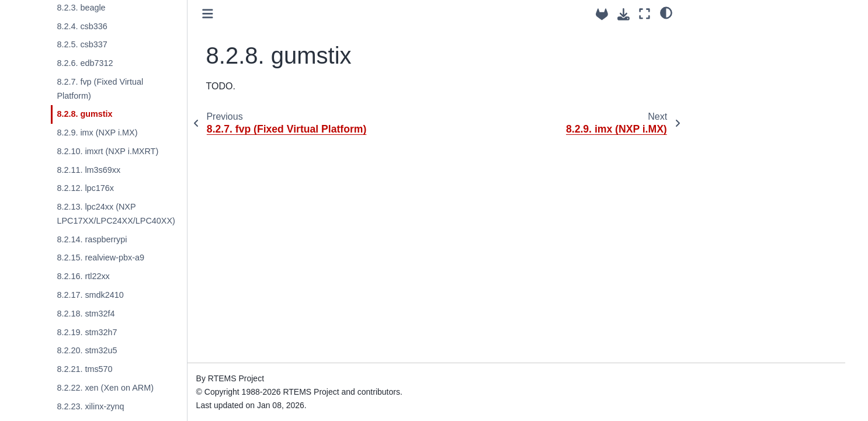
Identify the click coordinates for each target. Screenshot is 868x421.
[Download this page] (624, 14)
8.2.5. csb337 (82, 44)
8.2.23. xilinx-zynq (90, 406)
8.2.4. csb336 (82, 26)
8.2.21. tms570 (84, 369)
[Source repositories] (602, 14)
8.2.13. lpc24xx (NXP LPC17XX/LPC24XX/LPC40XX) (116, 214)
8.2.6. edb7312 (85, 63)
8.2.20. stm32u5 (87, 350)
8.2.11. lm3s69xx (88, 170)
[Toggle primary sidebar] (208, 14)
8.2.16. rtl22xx (83, 276)
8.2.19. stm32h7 (87, 332)
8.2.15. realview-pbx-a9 (100, 258)
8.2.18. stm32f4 (86, 314)
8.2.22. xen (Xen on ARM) (105, 388)
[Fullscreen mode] (645, 14)
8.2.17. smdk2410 (90, 295)
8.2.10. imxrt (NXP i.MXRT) (107, 151)
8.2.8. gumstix (84, 114)
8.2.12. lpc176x (85, 188)
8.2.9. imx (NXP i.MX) (97, 133)
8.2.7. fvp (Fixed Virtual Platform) (100, 89)
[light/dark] (666, 12)
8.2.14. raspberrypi (92, 239)
